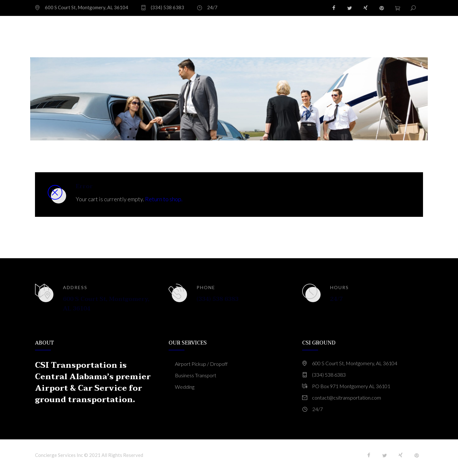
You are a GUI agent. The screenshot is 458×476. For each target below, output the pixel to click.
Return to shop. (164, 199)
